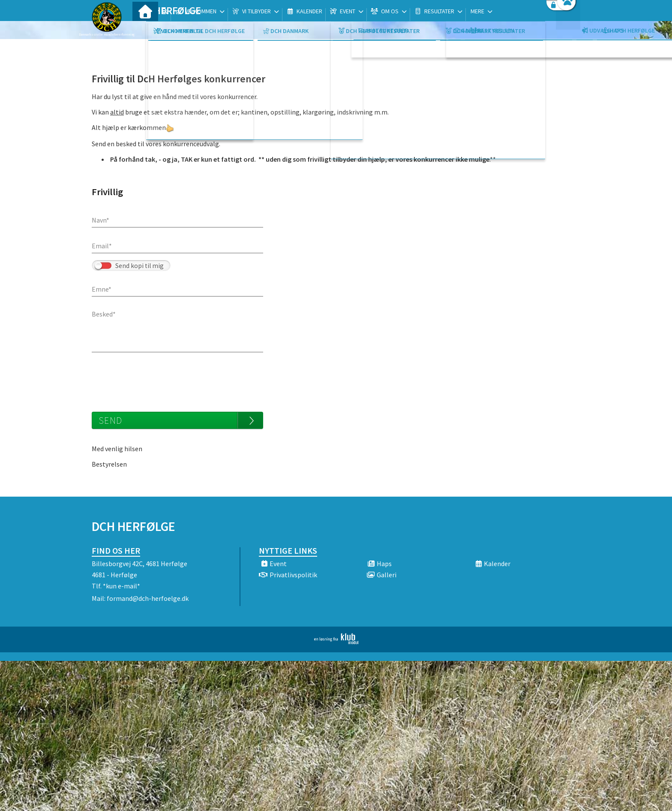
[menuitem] (145, 29)
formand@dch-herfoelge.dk (148, 598)
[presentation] (157, 378)
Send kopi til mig (139, 266)
